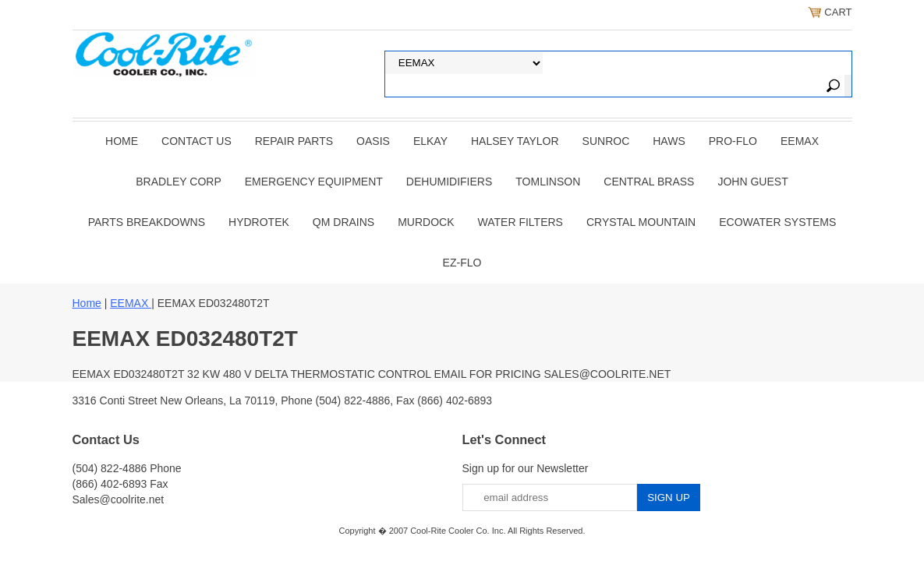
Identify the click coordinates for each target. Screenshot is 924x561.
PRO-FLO (733, 141)
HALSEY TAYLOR (515, 141)
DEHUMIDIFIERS (449, 182)
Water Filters (520, 222)
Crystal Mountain (641, 222)
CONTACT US (196, 141)
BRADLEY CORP (178, 182)
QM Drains (343, 222)
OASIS (373, 141)
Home (122, 141)
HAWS (669, 141)
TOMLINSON (548, 182)
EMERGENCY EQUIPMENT (314, 182)
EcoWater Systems (777, 222)
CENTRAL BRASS (649, 182)
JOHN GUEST (752, 182)
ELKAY (430, 141)
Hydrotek (259, 222)
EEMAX (800, 141)
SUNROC (606, 141)
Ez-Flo (462, 263)
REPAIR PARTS (294, 141)
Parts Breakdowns (147, 222)
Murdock (426, 222)
